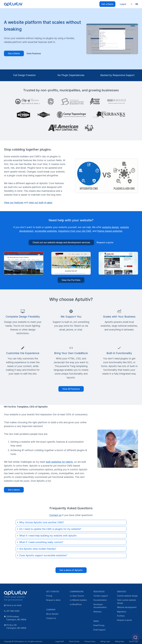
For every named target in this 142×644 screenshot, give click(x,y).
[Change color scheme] (132, 4)
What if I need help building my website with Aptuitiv (48, 536)
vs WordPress (76, 604)
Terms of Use (74, 641)
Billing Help (120, 641)
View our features (14, 203)
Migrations (122, 612)
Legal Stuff (60, 641)
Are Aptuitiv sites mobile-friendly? (38, 549)
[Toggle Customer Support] (135, 637)
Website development (127, 607)
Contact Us (51, 618)
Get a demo (14, 490)
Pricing (49, 596)
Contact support (101, 596)
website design (110, 227)
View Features (34, 53)
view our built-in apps (40, 203)
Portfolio (121, 616)
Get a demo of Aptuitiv (71, 570)
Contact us (55, 515)
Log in (123, 4)
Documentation (100, 600)
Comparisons (77, 592)
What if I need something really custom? (41, 542)
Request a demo (53, 600)
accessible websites (46, 231)
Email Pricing (99, 625)
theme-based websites (110, 231)
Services (121, 592)
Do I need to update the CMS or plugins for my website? (50, 529)
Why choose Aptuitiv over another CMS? (42, 522)
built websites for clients (59, 462)
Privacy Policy (90, 641)
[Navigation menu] (137, 4)
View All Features (71, 389)
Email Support (99, 630)
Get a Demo (107, 4)
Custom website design (127, 596)
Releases (98, 612)
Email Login (134, 641)
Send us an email (13, 605)
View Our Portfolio (71, 280)
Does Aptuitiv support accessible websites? (43, 555)
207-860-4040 (12, 611)
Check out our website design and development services (61, 242)
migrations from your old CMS (75, 231)
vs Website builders (78, 600)
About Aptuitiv (52, 614)
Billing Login (105, 641)
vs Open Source (77, 596)
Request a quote (105, 242)
